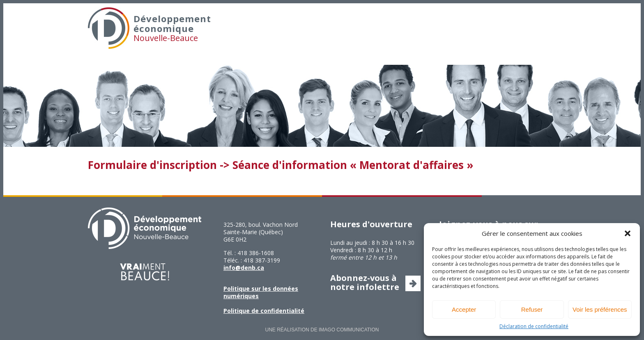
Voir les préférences (600, 309)
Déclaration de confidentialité (534, 326)
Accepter (464, 309)
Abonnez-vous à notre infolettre (365, 282)
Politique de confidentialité (264, 311)
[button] (628, 233)
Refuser (532, 309)
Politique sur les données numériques (261, 292)
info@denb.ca (244, 268)
